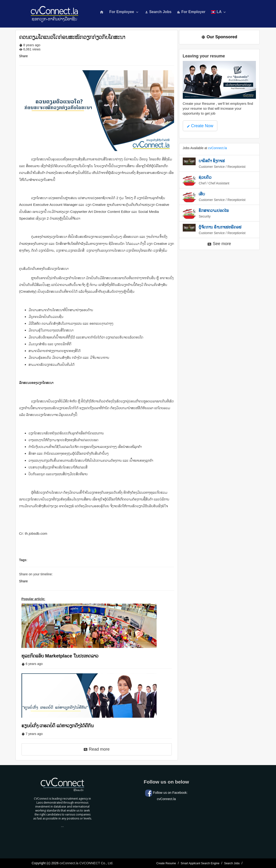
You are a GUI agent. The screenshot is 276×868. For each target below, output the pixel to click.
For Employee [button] (124, 12)
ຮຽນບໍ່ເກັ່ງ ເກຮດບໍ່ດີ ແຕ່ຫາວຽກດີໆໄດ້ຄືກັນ (58, 726)
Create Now (200, 126)
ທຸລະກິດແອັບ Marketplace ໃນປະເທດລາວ (60, 656)
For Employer (191, 12)
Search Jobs (158, 12)
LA (219, 12)
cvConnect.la (217, 148)
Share (23, 56)
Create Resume (166, 863)
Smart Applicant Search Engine (200, 863)
